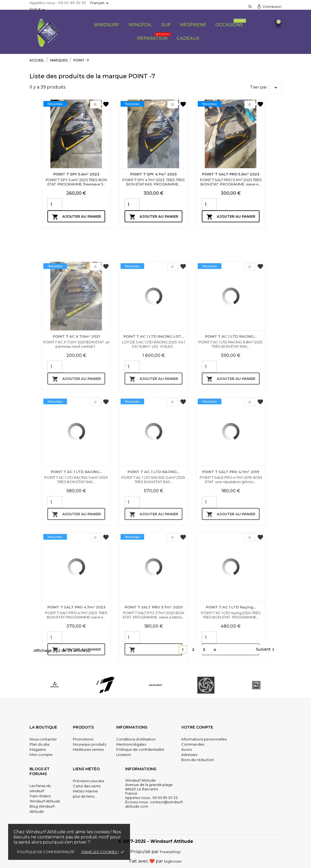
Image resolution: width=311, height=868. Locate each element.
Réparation (154, 37)
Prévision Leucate (89, 781)
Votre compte (197, 727)
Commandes (193, 744)
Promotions (83, 739)
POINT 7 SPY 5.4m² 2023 (76, 174)
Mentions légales (131, 744)
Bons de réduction (198, 760)
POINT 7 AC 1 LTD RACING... (231, 416)
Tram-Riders (40, 796)
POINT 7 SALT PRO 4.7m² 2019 (231, 551)
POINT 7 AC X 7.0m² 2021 (76, 416)
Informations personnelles (204, 739)
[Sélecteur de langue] (100, 3)
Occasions (231, 23)
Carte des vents (87, 786)
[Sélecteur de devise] (38, 10)
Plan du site (40, 744)
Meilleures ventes (88, 749)
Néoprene (193, 25)
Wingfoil (140, 25)
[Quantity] (55, 204)
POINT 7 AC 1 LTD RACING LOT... (154, 416)
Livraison (124, 755)
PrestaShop (170, 852)
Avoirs (187, 749)
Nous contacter (43, 739)
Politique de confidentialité (46, 852)
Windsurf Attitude (45, 801)
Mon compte (41, 755)
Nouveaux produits (90, 744)
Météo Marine (85, 791)
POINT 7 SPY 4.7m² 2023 (153, 174)
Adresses (189, 755)
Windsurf (106, 25)
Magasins (38, 749)
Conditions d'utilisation (136, 739)
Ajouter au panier (76, 217)
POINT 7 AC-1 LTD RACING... (153, 551)
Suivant (266, 650)
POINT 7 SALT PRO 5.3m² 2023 (231, 174)
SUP (166, 25)
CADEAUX (188, 38)
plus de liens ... (85, 796)
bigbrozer (173, 861)
